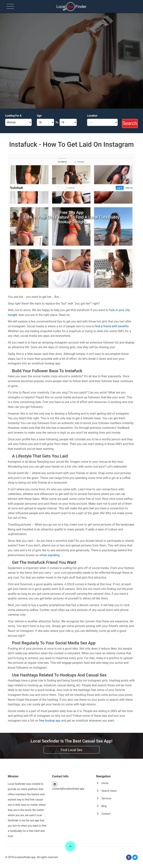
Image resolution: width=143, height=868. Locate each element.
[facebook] (129, 857)
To (57, 122)
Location (92, 116)
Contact (106, 814)
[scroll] (70, 846)
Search (130, 123)
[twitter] (135, 857)
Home (105, 783)
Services (106, 798)
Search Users (109, 791)
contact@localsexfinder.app (68, 789)
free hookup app (50, 721)
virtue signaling (49, 555)
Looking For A (13, 116)
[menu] (10, 6)
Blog (104, 806)
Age (39, 116)
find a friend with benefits (112, 326)
